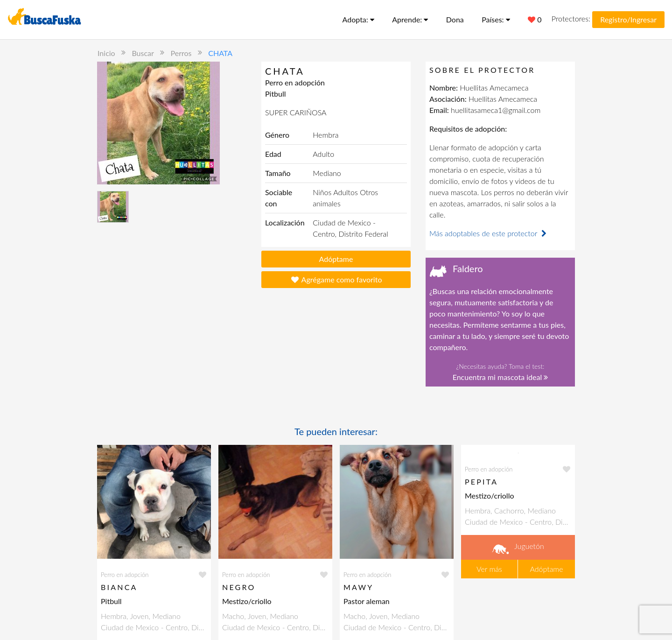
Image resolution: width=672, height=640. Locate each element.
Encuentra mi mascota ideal (500, 377)
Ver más (489, 569)
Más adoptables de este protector (489, 233)
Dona (455, 19)
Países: (496, 19)
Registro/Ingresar (628, 19)
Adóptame (336, 259)
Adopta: (358, 19)
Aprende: (410, 19)
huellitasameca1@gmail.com (496, 110)
